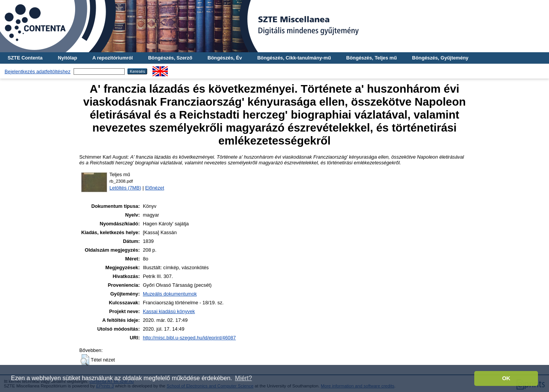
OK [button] (506, 378)
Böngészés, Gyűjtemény (440, 58)
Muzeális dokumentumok (170, 294)
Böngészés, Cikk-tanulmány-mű (294, 58)
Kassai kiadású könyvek (169, 311)
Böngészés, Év (225, 58)
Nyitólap (67, 58)
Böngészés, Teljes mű (372, 58)
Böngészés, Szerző (170, 58)
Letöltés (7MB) (125, 188)
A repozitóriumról (112, 58)
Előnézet (155, 188)
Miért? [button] (243, 378)
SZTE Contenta (25, 58)
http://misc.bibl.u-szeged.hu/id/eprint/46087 (189, 338)
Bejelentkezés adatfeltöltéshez (38, 71)
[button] (85, 360)
